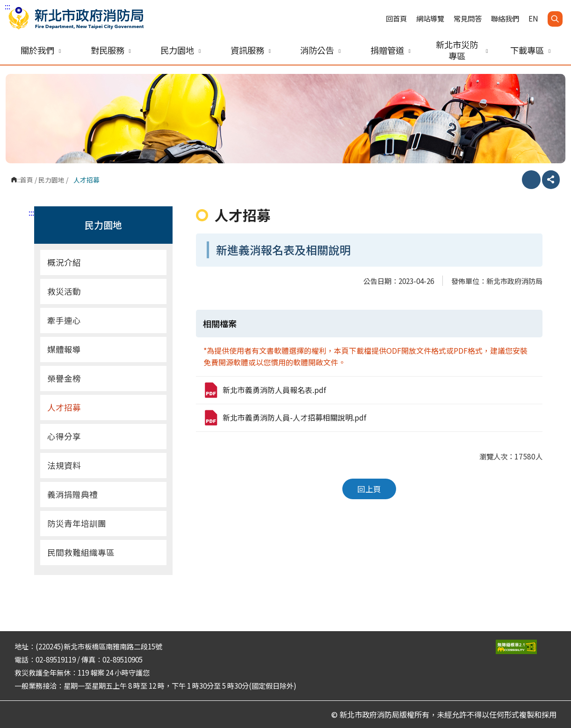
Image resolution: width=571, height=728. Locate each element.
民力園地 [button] (181, 50)
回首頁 (396, 18)
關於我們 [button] (41, 50)
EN (533, 18)
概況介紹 (105, 262)
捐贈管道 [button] (390, 50)
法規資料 (64, 465)
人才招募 (64, 407)
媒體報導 (64, 349)
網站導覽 (430, 18)
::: (7, 6)
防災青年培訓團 (77, 523)
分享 (551, 180)
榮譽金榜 (64, 378)
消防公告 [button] (320, 50)
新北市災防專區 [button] (462, 50)
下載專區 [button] (530, 50)
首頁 (27, 180)
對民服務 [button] (111, 50)
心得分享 (64, 436)
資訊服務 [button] (251, 50)
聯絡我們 (505, 18)
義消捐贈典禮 (72, 494)
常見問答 (468, 18)
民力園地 (51, 180)
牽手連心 (64, 320)
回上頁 (369, 489)
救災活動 (64, 291)
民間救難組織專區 (81, 552)
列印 (531, 180)
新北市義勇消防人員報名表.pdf (264, 390)
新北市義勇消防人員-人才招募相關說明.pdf (285, 418)
